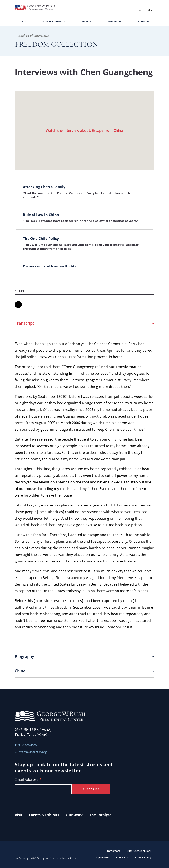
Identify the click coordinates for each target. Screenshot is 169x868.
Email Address (28, 780)
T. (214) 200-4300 (26, 745)
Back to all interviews (32, 36)
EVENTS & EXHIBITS (54, 21)
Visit (19, 815)
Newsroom (114, 851)
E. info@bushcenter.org (31, 752)
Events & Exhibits (44, 815)
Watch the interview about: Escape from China (84, 130)
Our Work (74, 815)
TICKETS (86, 21)
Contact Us (122, 857)
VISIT (23, 21)
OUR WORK (115, 21)
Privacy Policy (143, 857)
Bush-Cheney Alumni (139, 851)
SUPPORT (144, 21)
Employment (102, 857)
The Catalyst (100, 815)
